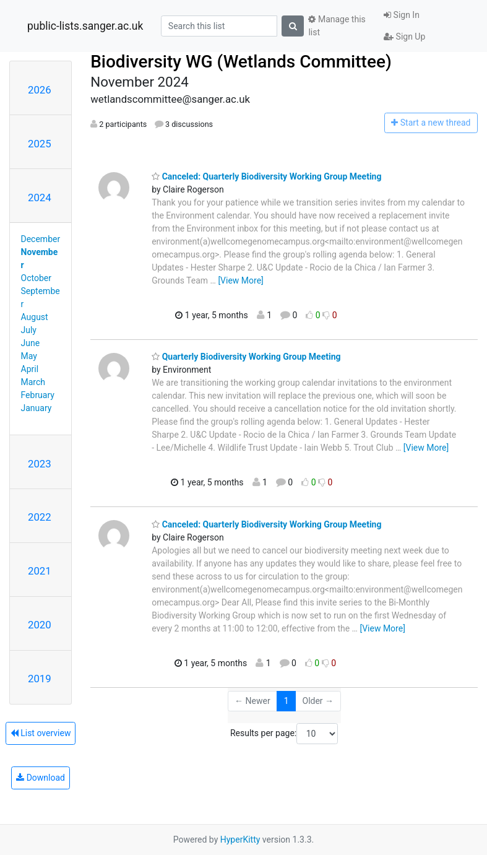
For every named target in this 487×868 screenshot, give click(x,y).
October (36, 278)
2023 (40, 464)
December (41, 239)
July (29, 330)
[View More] (240, 280)
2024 (40, 197)
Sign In (402, 15)
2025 (40, 144)
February (38, 395)
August (35, 317)
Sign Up (404, 37)
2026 (40, 90)
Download (41, 778)
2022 (40, 517)
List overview (41, 733)
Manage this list (337, 26)
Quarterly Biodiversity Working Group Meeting (246, 357)
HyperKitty (240, 840)
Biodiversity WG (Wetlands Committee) (241, 62)
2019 (40, 679)
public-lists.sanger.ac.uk (85, 26)
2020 (40, 625)
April (30, 369)
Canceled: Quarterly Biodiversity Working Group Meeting (266, 176)
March (33, 382)
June (31, 343)
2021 (40, 571)
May (29, 356)
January (37, 408)
